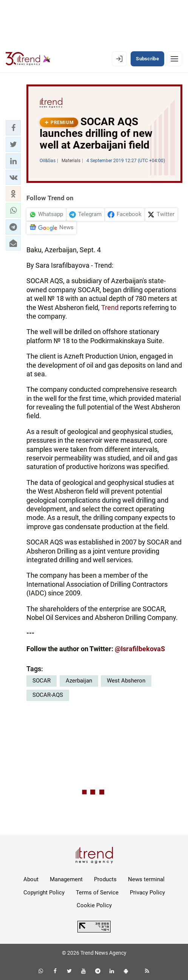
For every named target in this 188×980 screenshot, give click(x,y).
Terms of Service (97, 893)
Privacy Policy (147, 893)
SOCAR (42, 681)
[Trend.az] (28, 59)
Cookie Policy (94, 905)
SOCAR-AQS (48, 695)
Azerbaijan (79, 681)
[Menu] (174, 59)
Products (105, 879)
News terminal (146, 879)
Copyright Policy (44, 893)
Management (66, 879)
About (31, 879)
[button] (13, 128)
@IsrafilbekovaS (140, 649)
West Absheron (126, 681)
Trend (110, 307)
